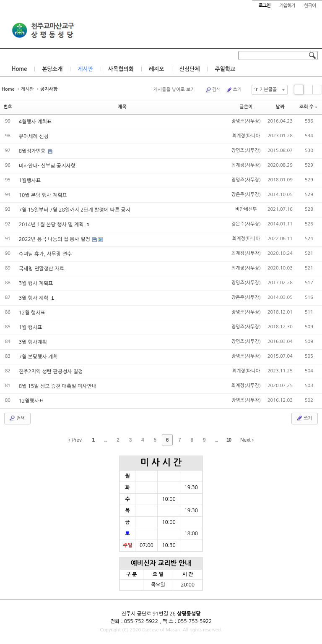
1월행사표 (30, 181)
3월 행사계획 (33, 342)
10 (229, 440)
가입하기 (287, 6)
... (105, 440)
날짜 (280, 107)
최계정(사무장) (246, 165)
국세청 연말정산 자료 (42, 269)
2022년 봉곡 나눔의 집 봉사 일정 (55, 239)
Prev (75, 440)
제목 (122, 107)
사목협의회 (121, 69)
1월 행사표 (31, 327)
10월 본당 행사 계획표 (43, 195)
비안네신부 (246, 209)
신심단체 (190, 69)
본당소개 (52, 69)
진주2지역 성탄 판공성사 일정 (51, 372)
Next (247, 440)
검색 (213, 90)
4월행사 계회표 (35, 122)
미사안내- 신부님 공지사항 (47, 166)
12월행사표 (31, 401)
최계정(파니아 (246, 136)
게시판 (85, 69)
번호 (8, 107)
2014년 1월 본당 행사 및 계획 (52, 225)
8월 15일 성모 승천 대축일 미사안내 (58, 386)
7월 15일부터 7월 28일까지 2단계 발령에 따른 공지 (75, 210)
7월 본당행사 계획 (38, 357)
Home (19, 69)
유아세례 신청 (34, 136)
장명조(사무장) (246, 121)
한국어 (310, 6)
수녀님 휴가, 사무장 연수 (45, 254)
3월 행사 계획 (34, 298)
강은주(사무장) (246, 195)
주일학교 (225, 69)
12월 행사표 (32, 313)
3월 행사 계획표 (36, 283)
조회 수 (308, 107)
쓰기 (234, 90)
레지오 (157, 69)
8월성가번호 (33, 151)
